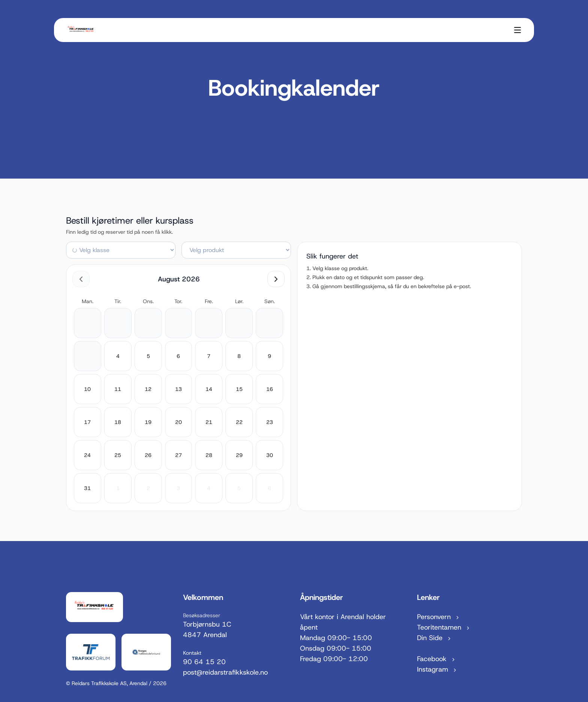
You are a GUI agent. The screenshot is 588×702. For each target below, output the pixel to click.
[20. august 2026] (178, 422)
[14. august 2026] (209, 389)
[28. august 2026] (209, 455)
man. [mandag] (88, 301)
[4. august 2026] (118, 356)
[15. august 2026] (239, 389)
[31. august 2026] (87, 488)
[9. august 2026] (269, 356)
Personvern (439, 617)
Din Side (434, 638)
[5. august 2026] (148, 356)
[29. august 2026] (239, 455)
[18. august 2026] (118, 422)
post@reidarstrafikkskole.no (225, 672)
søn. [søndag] (270, 301)
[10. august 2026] (87, 389)
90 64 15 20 (204, 662)
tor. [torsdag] (178, 301)
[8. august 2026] (239, 356)
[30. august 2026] (270, 455)
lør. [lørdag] (239, 301)
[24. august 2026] (87, 455)
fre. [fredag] (209, 301)
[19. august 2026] (148, 422)
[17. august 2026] (87, 422)
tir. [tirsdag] (118, 301)
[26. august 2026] (148, 455)
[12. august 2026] (148, 389)
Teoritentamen (444, 627)
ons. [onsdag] (148, 301)
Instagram (437, 669)
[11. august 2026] (118, 389)
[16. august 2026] (270, 389)
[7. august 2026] (209, 356)
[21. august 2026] (209, 422)
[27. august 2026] (178, 455)
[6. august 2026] (178, 356)
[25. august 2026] (118, 455)
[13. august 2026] (178, 389)
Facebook (436, 659)
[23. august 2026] (270, 422)
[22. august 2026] (239, 422)
